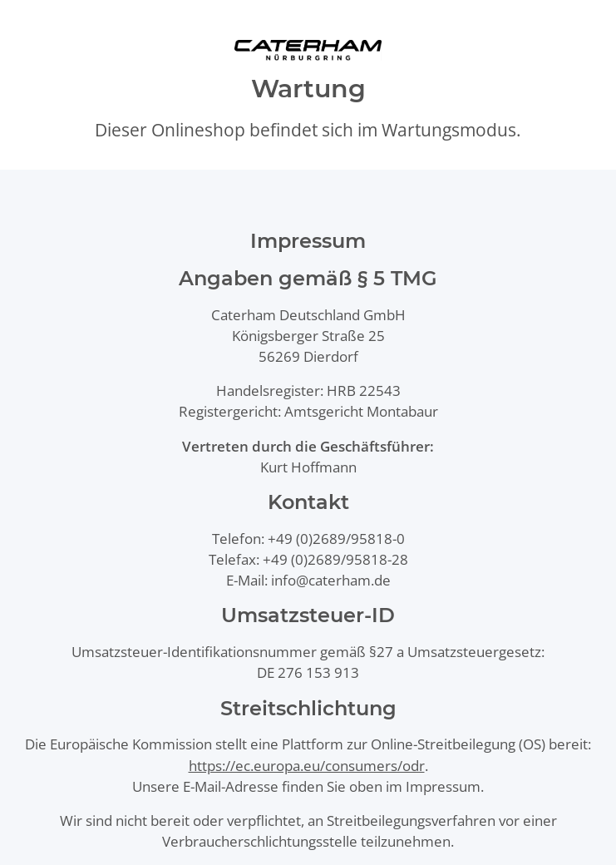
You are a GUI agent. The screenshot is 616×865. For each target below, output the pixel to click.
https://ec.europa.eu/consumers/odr (307, 766)
